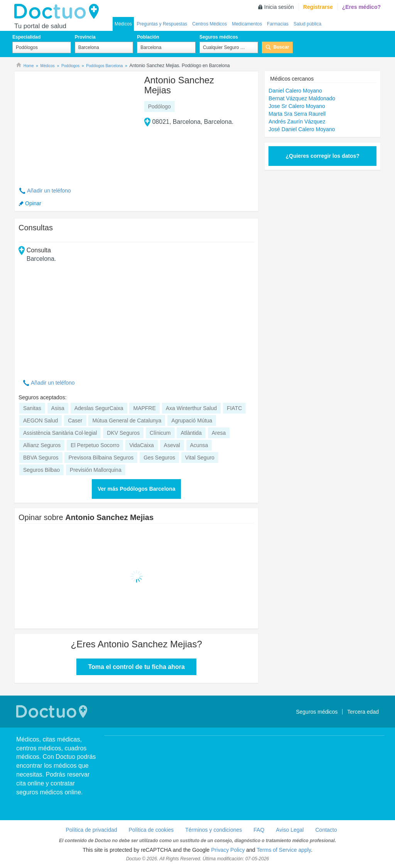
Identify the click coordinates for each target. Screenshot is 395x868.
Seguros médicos (219, 37)
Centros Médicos (209, 24)
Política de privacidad (91, 830)
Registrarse (318, 7)
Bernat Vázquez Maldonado (302, 98)
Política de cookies (151, 830)
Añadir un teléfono (49, 191)
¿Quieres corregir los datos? (322, 156)
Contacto (326, 830)
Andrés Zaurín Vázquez (297, 122)
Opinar (33, 203)
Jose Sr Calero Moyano (297, 106)
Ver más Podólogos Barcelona (137, 489)
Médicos (123, 24)
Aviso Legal (290, 830)
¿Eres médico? (361, 7)
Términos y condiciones (214, 830)
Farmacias (278, 24)
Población (148, 37)
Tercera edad (363, 712)
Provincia (85, 37)
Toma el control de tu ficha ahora (136, 667)
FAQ (259, 830)
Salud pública (307, 24)
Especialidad (26, 37)
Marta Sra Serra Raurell (297, 114)
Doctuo (59, 12)
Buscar (281, 47)
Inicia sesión (279, 7)
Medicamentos (247, 24)
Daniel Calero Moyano (295, 91)
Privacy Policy (228, 850)
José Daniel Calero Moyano (302, 129)
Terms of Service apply (284, 850)
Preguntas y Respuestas (162, 24)
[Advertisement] (78, 125)
